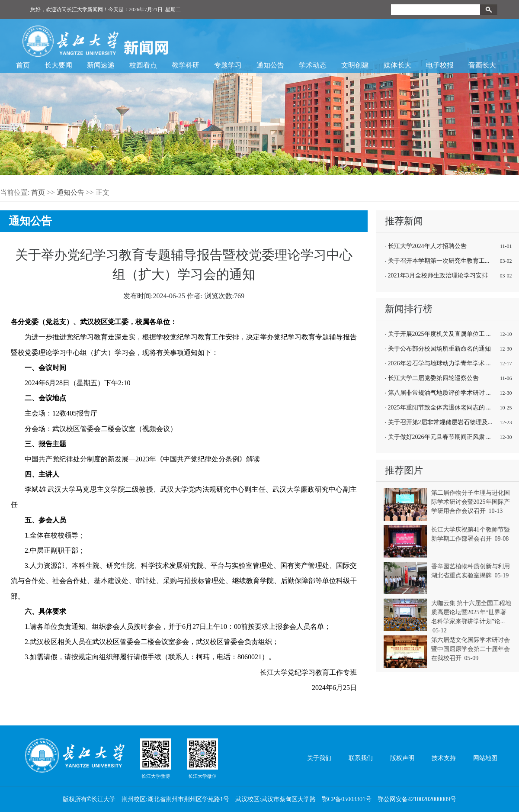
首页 (23, 65)
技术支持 (444, 758)
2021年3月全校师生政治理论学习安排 (438, 275)
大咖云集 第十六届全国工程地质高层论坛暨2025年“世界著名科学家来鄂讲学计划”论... (471, 612)
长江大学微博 (156, 758)
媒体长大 (397, 65)
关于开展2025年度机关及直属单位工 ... (439, 334)
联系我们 (361, 758)
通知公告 (270, 65)
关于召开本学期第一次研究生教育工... (439, 261)
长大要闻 (58, 65)
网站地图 (485, 758)
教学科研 (186, 65)
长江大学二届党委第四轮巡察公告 (433, 378)
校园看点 (143, 65)
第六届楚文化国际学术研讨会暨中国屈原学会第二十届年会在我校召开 (471, 649)
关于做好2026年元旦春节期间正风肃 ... (439, 437)
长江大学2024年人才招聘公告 (427, 246)
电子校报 (440, 65)
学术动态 (313, 65)
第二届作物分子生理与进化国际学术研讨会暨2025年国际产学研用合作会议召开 (471, 502)
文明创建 (355, 65)
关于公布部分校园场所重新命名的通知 (439, 349)
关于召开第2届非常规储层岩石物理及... (440, 422)
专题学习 (228, 65)
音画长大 (482, 65)
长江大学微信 (202, 758)
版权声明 (402, 758)
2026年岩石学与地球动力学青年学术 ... (439, 363)
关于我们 (319, 758)
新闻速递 (101, 65)
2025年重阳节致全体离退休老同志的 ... (439, 408)
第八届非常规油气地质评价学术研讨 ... (439, 393)
